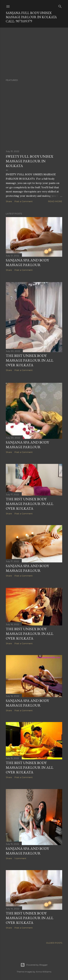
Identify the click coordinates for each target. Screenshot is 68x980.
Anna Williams (44, 970)
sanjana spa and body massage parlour (27, 262)
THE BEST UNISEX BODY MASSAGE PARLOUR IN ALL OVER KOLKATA (30, 360)
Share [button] (9, 201)
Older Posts (54, 941)
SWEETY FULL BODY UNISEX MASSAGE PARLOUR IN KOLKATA (29, 161)
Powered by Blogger (34, 963)
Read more (55, 201)
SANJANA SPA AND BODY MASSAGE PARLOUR (27, 443)
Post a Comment (24, 201)
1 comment (20, 857)
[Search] (60, 6)
